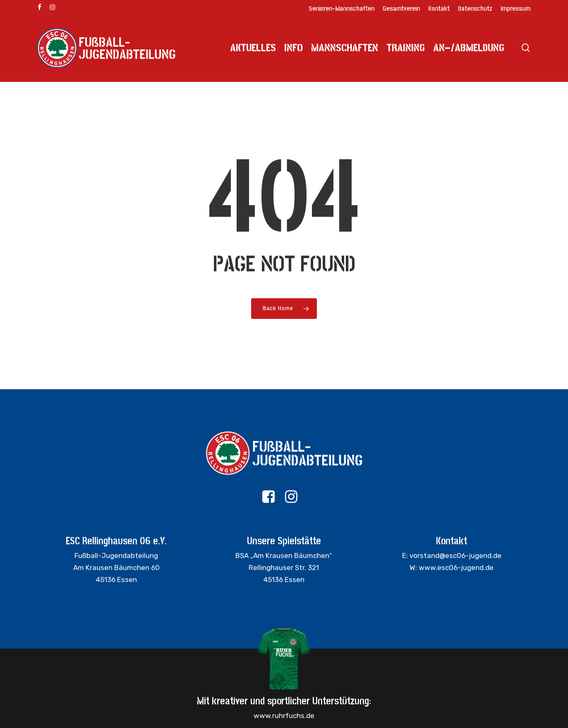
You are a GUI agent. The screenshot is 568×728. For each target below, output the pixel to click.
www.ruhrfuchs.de (284, 716)
